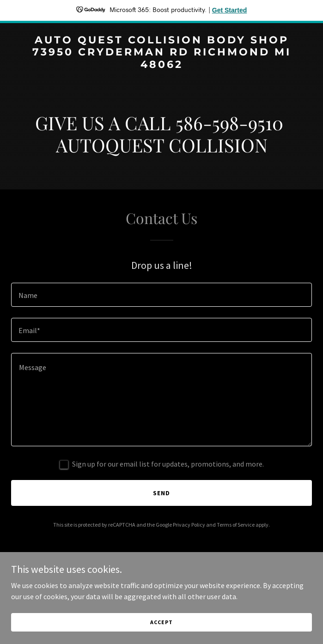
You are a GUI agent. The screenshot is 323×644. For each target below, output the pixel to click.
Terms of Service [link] (236, 525)
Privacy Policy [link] (189, 525)
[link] (161, 65)
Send (161, 493)
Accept (161, 622)
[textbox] (161, 295)
